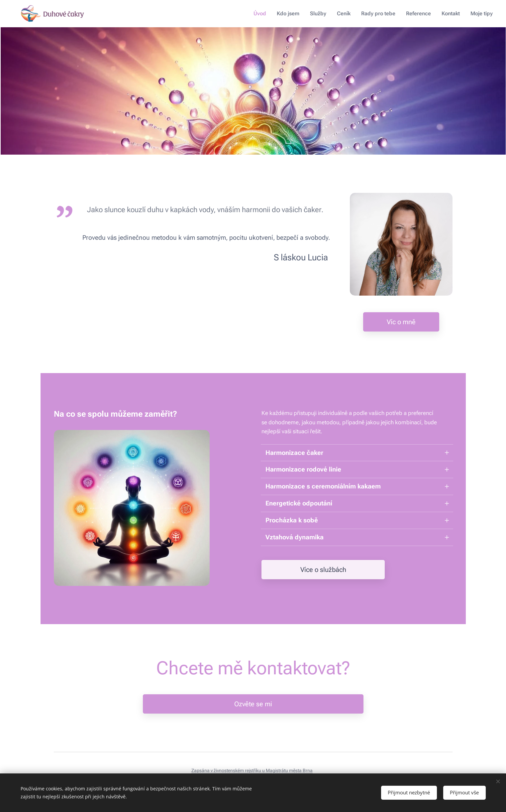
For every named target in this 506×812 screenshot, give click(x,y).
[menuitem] (267, 14)
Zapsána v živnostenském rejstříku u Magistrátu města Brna (252, 770)
